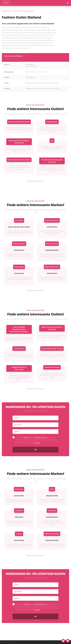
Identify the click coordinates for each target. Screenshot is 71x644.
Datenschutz (27, 437)
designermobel (52, 496)
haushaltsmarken (52, 250)
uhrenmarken (52, 273)
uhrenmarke (19, 273)
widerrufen (37, 443)
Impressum (45, 642)
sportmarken (19, 496)
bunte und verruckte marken (19, 227)
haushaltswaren (52, 517)
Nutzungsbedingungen (40, 437)
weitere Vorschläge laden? (35, 181)
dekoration (19, 517)
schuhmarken (52, 227)
